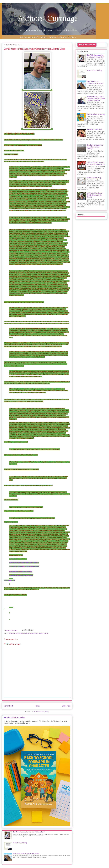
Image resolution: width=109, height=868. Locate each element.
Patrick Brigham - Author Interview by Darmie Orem (96, 163)
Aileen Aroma (24, 633)
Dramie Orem (34, 633)
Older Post (66, 706)
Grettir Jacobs (44, 633)
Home (37, 706)
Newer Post (8, 706)
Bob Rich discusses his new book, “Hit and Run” (29, 832)
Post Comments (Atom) (41, 712)
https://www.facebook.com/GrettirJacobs (24, 563)
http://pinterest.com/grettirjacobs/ (21, 575)
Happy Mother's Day (94, 178)
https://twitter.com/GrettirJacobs (21, 572)
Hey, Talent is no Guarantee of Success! (26, 854)
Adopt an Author (14, 633)
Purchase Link (10, 580)
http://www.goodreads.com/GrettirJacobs (24, 566)
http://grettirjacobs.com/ (18, 559)
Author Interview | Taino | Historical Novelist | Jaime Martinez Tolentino (96, 99)
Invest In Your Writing (20, 843)
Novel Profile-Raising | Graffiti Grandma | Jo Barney (95, 195)
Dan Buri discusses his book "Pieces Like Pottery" (95, 147)
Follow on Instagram (87, 45)
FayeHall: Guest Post (94, 129)
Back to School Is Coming (14, 717)
